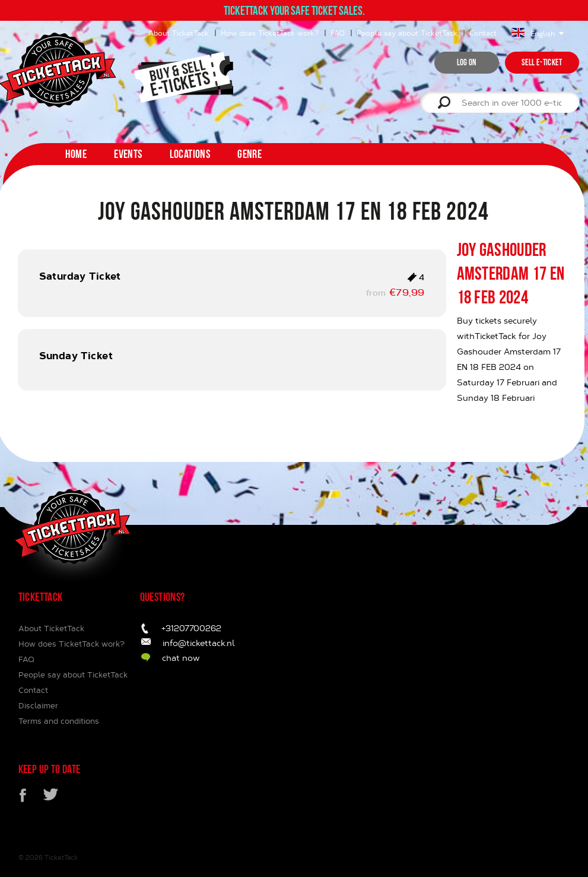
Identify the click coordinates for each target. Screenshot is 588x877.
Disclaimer (38, 705)
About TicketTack (179, 33)
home (76, 154)
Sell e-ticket (542, 62)
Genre (249, 154)
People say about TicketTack (407, 33)
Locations (190, 154)
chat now (181, 658)
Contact (483, 33)
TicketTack (61, 857)
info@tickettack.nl (199, 643)
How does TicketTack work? (270, 33)
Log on (467, 62)
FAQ (338, 33)
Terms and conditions (59, 721)
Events (128, 154)
